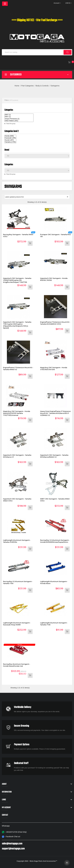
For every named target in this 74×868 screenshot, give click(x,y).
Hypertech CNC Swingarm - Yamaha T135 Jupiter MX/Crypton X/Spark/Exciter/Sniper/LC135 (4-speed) (17, 325)
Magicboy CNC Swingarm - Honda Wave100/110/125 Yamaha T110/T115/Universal (17, 413)
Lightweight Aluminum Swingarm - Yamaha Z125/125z (17, 541)
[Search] (37, 52)
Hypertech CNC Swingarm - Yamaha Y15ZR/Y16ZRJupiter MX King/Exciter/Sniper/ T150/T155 (17, 280)
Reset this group (11, 124)
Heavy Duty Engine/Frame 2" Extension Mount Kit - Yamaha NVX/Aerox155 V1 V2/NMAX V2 (55, 413)
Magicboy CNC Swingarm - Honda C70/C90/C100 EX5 (54, 369)
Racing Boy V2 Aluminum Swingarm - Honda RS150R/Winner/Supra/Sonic (55, 541)
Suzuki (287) (10, 140)
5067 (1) (19, 115)
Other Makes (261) (19, 121)
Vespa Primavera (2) (19, 119)
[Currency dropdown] (68, 3)
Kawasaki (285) (10, 138)
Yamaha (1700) (10, 142)
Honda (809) (10, 136)
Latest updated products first (37, 197)
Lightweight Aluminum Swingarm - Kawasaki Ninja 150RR (17, 624)
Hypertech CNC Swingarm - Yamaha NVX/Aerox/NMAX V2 (54, 456)
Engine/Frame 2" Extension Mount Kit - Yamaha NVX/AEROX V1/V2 (55, 323)
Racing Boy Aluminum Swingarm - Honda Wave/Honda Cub (17, 665)
